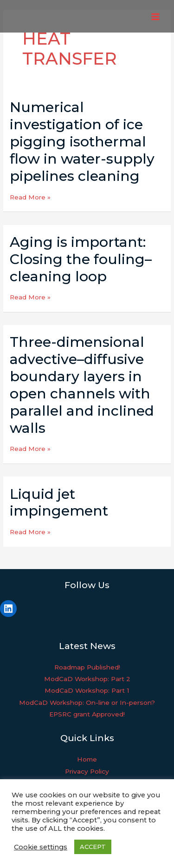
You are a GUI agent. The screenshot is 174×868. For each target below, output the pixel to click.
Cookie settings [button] (41, 847)
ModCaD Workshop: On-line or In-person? (87, 702)
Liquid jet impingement (59, 503)
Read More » (30, 197)
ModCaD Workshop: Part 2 (87, 679)
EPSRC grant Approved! (87, 714)
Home (87, 759)
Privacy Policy (87, 771)
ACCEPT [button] (93, 847)
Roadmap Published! (87, 667)
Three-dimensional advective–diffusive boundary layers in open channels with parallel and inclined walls (82, 385)
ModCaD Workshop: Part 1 (87, 690)
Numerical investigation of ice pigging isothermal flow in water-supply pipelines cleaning (82, 142)
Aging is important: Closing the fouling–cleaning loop (81, 259)
